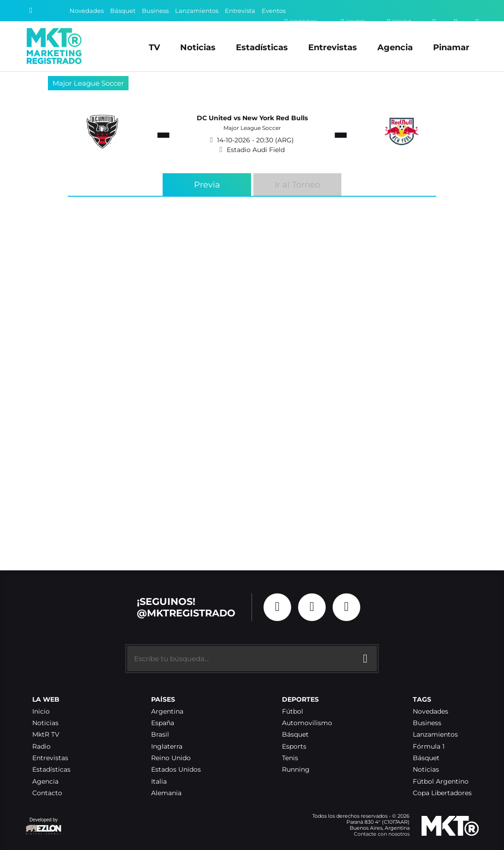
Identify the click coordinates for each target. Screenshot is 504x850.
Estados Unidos (176, 770)
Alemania (166, 793)
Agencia (395, 47)
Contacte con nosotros (382, 834)
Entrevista (240, 11)
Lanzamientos (197, 11)
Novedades (87, 11)
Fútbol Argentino (441, 782)
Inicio (41, 712)
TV (154, 47)
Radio (41, 747)
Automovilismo (307, 723)
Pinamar (451, 47)
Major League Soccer (88, 83)
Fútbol (293, 712)
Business (155, 11)
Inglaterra (167, 747)
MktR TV (46, 735)
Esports (294, 747)
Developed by (44, 827)
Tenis (290, 758)
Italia (159, 782)
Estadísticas (262, 47)
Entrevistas (333, 47)
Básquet (123, 11)
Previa (207, 185)
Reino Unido (171, 758)
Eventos (274, 11)
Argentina (167, 712)
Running (296, 770)
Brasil (160, 735)
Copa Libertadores (442, 793)
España (163, 723)
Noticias (198, 47)
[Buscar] (31, 11)
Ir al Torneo (297, 185)
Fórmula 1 (429, 747)
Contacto (47, 793)
